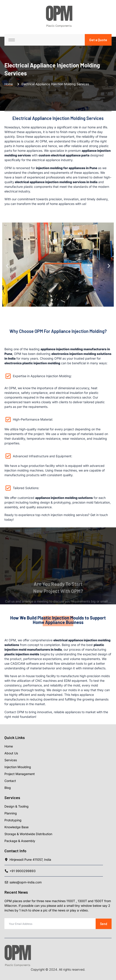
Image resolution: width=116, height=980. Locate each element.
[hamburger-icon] (12, 40)
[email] (50, 924)
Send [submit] (104, 924)
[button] (7, 266)
